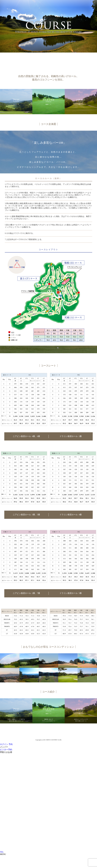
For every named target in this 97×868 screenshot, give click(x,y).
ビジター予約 (6, 750)
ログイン (4, 744)
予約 (11, 744)
